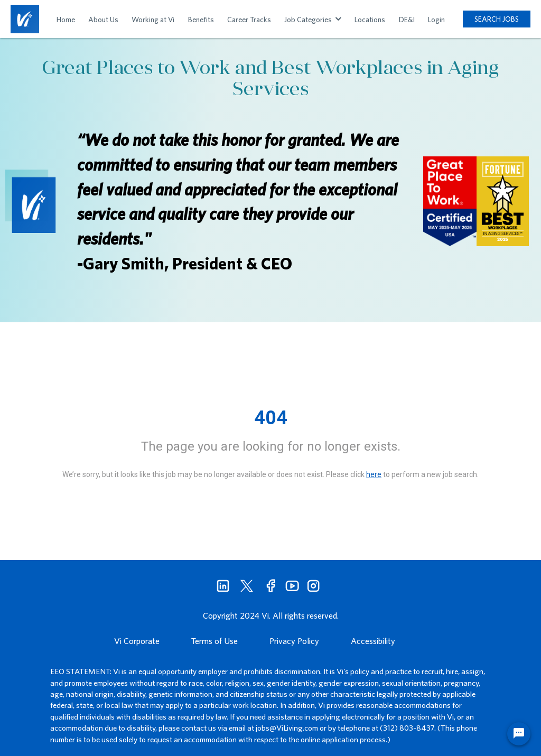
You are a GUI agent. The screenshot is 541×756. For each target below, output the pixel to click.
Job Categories (313, 20)
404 (271, 418)
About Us (103, 20)
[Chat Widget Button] (519, 734)
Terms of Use (214, 641)
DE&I (407, 20)
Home (66, 20)
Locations (370, 20)
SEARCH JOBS (497, 19)
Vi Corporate (137, 641)
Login (436, 20)
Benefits (201, 20)
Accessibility (373, 641)
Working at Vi (153, 20)
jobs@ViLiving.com (287, 728)
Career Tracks (249, 20)
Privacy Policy (294, 641)
